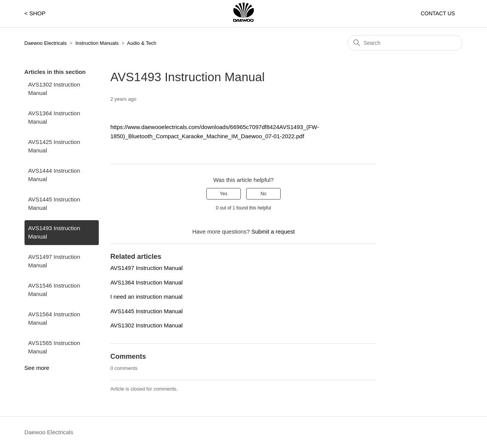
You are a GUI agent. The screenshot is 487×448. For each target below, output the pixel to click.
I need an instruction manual (146, 297)
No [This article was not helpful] (263, 194)
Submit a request (273, 231)
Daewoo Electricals (46, 43)
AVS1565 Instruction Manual (54, 347)
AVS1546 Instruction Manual (54, 290)
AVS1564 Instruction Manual (54, 319)
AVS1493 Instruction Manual (54, 232)
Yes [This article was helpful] (224, 194)
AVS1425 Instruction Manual (54, 146)
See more (37, 368)
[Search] (405, 43)
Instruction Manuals (97, 43)
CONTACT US (438, 13)
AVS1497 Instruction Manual (54, 261)
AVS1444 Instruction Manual (54, 175)
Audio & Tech (142, 43)
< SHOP (35, 13)
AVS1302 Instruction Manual (54, 89)
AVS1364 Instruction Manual (54, 118)
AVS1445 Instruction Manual (54, 204)
